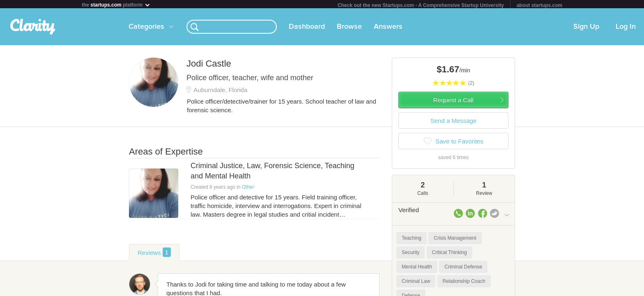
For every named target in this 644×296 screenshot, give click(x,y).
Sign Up (586, 28)
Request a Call (453, 102)
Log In (626, 28)
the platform (116, 5)
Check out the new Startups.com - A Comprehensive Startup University (421, 5)
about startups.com (539, 5)
